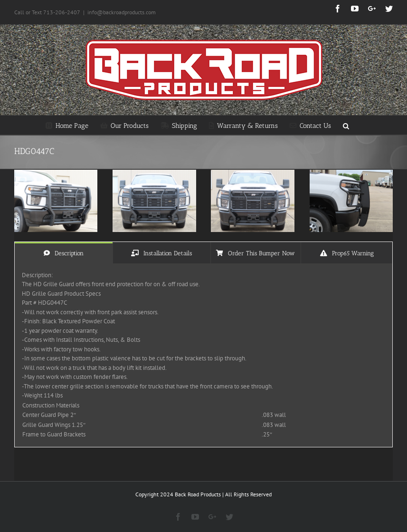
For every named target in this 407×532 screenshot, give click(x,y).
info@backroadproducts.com (122, 12)
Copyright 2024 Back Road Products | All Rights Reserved (203, 494)
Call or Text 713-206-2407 (47, 12)
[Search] (346, 125)
